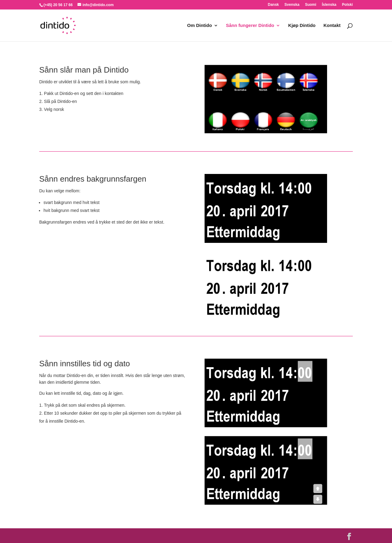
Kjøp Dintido (302, 26)
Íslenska (329, 5)
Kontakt (332, 26)
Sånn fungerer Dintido (250, 26)
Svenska (292, 5)
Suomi (311, 5)
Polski (347, 5)
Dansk (273, 5)
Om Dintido (200, 26)
